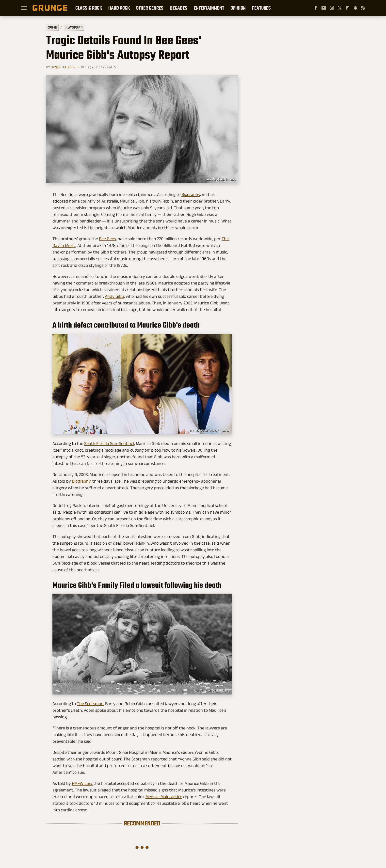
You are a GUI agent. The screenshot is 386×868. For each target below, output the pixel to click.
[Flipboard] (348, 8)
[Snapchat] (355, 8)
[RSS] (363, 8)
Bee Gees (107, 239)
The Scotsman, (90, 704)
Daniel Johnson (63, 67)
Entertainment (209, 8)
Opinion (238, 8)
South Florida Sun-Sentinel (109, 443)
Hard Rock (119, 8)
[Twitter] (340, 8)
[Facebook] (316, 8)
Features (261, 8)
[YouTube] (324, 8)
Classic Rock (89, 8)
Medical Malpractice (164, 797)
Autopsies (74, 27)
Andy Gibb (114, 296)
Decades (179, 8)
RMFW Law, (82, 783)
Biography (191, 194)
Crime (52, 27)
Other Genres (150, 8)
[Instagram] (332, 8)
